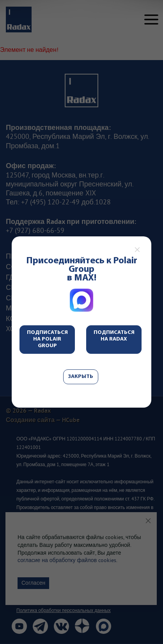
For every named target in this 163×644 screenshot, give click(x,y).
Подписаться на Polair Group (47, 339)
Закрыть (81, 377)
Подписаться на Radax (114, 336)
